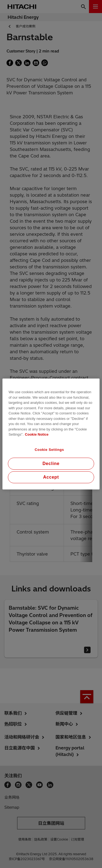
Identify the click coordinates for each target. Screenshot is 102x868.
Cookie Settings (50, 450)
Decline (51, 464)
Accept (51, 477)
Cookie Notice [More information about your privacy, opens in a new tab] (37, 434)
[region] (51, 434)
